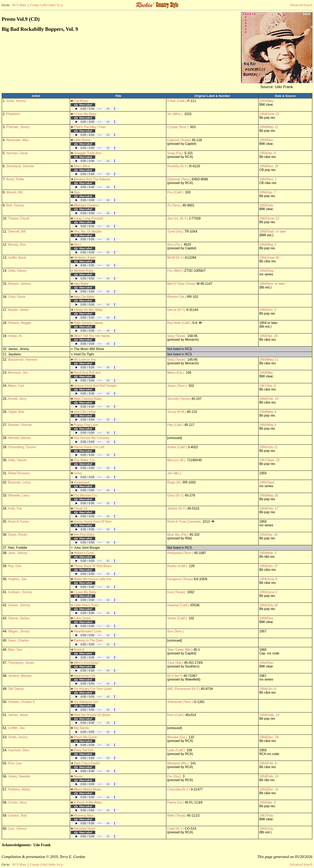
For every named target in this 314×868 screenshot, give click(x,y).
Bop (77, 192)
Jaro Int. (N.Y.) (177, 218)
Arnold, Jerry (17, 399)
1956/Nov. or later (272, 284)
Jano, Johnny (18, 553)
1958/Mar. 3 (268, 553)
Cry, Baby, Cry (84, 460)
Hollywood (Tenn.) (180, 553)
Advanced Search (301, 5)
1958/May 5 (268, 244)
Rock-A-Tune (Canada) (184, 522)
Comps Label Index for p (47, 5)
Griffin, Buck (17, 258)
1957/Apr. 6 (268, 386)
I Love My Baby (85, 114)
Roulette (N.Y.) (178, 166)
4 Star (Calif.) (177, 101)
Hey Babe (81, 284)
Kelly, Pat (15, 508)
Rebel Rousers (19, 473)
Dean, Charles (19, 640)
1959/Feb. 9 (268, 763)
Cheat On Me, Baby (88, 310)
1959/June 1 (268, 592)
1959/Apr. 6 (268, 153)
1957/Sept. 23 (269, 460)
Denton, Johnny (20, 284)
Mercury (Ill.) (176, 460)
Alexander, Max (17, 140)
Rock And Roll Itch (87, 373)
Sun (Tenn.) (175, 631)
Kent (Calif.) (176, 715)
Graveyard (82, 482)
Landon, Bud (17, 815)
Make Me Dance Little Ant (93, 579)
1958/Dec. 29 (269, 737)
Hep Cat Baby (84, 297)
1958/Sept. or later (273, 231)
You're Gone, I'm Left (89, 447)
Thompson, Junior (21, 663)
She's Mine (82, 166)
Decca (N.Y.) (176, 310)
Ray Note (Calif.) (179, 323)
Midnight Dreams (86, 205)
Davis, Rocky (18, 535)
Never (78, 776)
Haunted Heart (85, 829)
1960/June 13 (269, 218)
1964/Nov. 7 (268, 179)
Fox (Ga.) (174, 776)
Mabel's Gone (84, 553)
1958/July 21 (268, 447)
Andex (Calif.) (177, 447)
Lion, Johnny (17, 829)
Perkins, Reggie (20, 323)
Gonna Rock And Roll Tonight (95, 386)
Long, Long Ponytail (88, 218)
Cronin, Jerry (18, 802)
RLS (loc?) (175, 676)
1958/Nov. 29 (269, 166)
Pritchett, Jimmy (18, 127)
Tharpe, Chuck (19, 218)
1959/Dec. (267, 140)
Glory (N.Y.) (175, 495)
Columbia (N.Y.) (178, 789)
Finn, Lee (15, 763)
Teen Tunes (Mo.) (180, 650)
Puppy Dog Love (86, 425)
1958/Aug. (267, 271)
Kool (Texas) (176, 592)
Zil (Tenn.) (174, 205)
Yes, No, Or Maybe (88, 231)
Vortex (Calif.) (177, 618)
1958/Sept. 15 (269, 715)
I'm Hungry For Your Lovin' (93, 689)
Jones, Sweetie (19, 776)
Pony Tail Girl (84, 750)
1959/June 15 (269, 114)
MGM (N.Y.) (175, 258)
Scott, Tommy (16, 101)
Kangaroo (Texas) (180, 579)
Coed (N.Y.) (175, 829)
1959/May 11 (269, 360)
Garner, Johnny (19, 605)
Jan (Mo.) (174, 473)
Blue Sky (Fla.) (178, 535)
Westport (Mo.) (178, 763)
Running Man (84, 815)
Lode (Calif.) (176, 750)
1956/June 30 (269, 258)
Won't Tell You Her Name (92, 336)
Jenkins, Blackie (20, 676)
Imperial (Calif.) (178, 605)
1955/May (266, 101)
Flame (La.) (175, 802)
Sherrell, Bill (17, 231)
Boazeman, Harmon (23, 360)
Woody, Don (17, 244)
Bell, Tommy (15, 205)
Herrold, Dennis (19, 438)
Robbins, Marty (19, 789)
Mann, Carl (16, 386)
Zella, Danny (17, 271)
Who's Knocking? (87, 663)
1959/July (266, 205)
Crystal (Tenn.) (178, 127)
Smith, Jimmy (18, 737)
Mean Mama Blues (88, 789)
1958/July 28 (268, 605)
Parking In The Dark (88, 640)
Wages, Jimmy (19, 631)
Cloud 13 (81, 508)
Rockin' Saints (18, 310)
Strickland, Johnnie (20, 166)
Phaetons (13, 114)
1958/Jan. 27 (269, 566)
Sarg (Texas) (176, 336)
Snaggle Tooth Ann (88, 153)
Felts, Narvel (17, 460)
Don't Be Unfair (85, 412)
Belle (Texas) (176, 815)
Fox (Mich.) (175, 271)
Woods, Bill (14, 192)
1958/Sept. (267, 482)
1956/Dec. (267, 663)
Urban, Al (15, 336)
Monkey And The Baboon (92, 179)
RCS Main (19, 5)
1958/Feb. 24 (269, 399)
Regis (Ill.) (174, 482)
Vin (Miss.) (175, 114)
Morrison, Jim (18, 373)
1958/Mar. (266, 373)
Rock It (79, 650)
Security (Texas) (179, 399)
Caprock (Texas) (179, 140)
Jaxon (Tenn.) (177, 386)
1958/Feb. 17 (269, 508)
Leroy (78, 473)
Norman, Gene (17, 153)
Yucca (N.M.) (176, 412)
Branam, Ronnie (20, 425)
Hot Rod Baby (84, 535)
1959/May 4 (268, 412)
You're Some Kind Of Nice (93, 522)
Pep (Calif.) (175, 425)
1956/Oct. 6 (268, 689)
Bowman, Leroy (19, 482)
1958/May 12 (269, 127)
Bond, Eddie (15, 179)
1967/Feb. (266, 815)
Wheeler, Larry (19, 495)
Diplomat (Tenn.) (179, 179)
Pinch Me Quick (85, 737)
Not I (77, 244)
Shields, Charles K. (22, 702)
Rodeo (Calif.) (177, 566)
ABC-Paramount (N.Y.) (183, 689)
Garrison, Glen (19, 750)
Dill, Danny (16, 689)
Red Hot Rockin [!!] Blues (92, 715)
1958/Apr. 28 (268, 336)
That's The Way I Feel (90, 127)
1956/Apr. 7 (268, 192)
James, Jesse (18, 715)
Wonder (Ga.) (177, 737)
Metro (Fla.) (175, 373)
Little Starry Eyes (86, 605)
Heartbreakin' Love (88, 631)
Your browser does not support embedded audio (95, 109)
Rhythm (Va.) (176, 297)
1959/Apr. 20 (268, 535)
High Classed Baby (88, 399)
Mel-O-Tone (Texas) (181, 284)
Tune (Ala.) (175, 663)
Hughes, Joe (17, 579)
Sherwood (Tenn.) (180, 702)
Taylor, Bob (16, 412)
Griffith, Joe (17, 728)
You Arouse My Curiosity (92, 438)
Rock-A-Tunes (19, 522)
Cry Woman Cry (86, 495)
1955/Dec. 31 (269, 789)
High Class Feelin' (87, 763)
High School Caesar (88, 323)
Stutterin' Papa (85, 258)
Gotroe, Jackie (19, 618)
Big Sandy (81, 728)
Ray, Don (15, 566)
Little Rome (82, 140)
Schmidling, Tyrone (22, 447)
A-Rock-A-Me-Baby (88, 802)
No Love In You (85, 360)
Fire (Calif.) (175, 192)
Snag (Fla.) (175, 153)
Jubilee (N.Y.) (177, 508)
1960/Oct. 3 (268, 310)
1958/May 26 (269, 495)
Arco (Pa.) (174, 244)
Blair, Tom (15, 650)
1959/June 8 (268, 579)
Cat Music (81, 101)
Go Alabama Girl (86, 702)
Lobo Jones (82, 618)
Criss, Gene (17, 297)
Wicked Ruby (84, 271)
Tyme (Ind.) (175, 231)
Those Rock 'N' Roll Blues (93, 566)
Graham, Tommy (20, 592)
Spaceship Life (85, 676)
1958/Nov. (266, 618)
